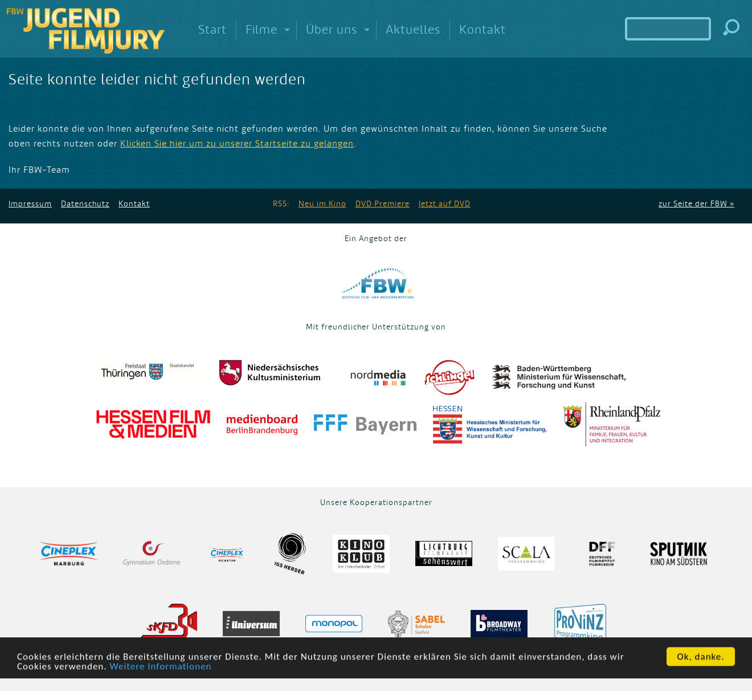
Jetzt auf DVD (445, 204)
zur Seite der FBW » (696, 204)
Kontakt (483, 30)
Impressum (30, 204)
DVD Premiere (383, 204)
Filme (261, 30)
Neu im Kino (322, 204)
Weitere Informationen (160, 672)
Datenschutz (85, 204)
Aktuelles (413, 30)
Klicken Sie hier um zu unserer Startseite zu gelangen (237, 144)
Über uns (332, 30)
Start (212, 30)
